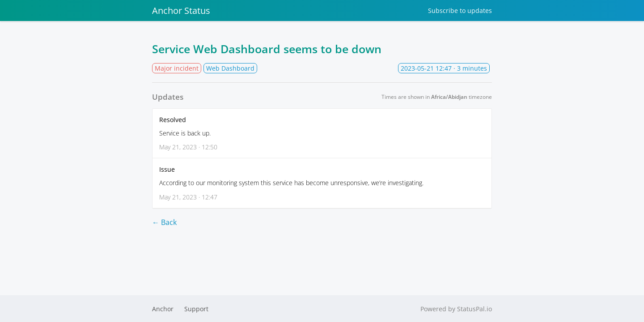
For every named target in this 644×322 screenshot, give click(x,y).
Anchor (163, 309)
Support (196, 309)
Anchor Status (181, 11)
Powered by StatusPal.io (456, 309)
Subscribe (460, 11)
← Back (164, 222)
